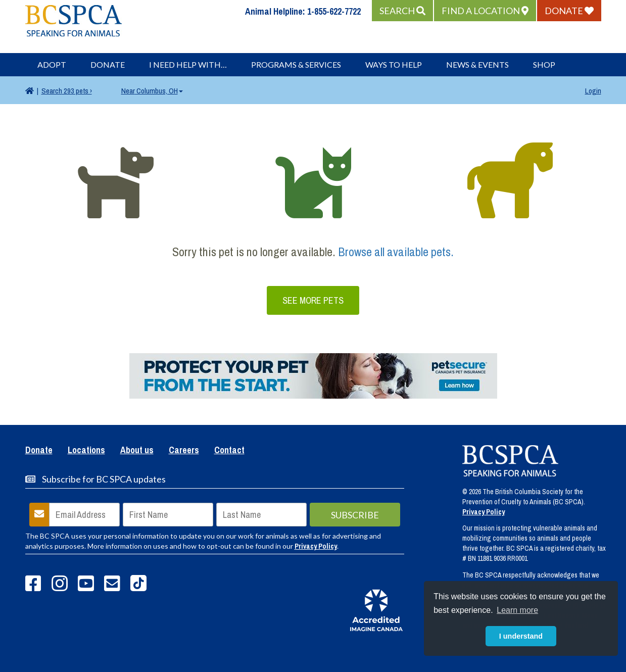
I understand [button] (521, 636)
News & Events (477, 64)
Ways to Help (394, 64)
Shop (544, 64)
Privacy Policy (316, 546)
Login (593, 91)
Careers (184, 451)
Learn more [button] (517, 610)
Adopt (52, 64)
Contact (229, 451)
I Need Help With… (188, 64)
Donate (108, 64)
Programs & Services (296, 64)
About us (137, 451)
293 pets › (67, 91)
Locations (86, 451)
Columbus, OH (152, 91)
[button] (402, 11)
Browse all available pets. (396, 252)
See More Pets (313, 300)
